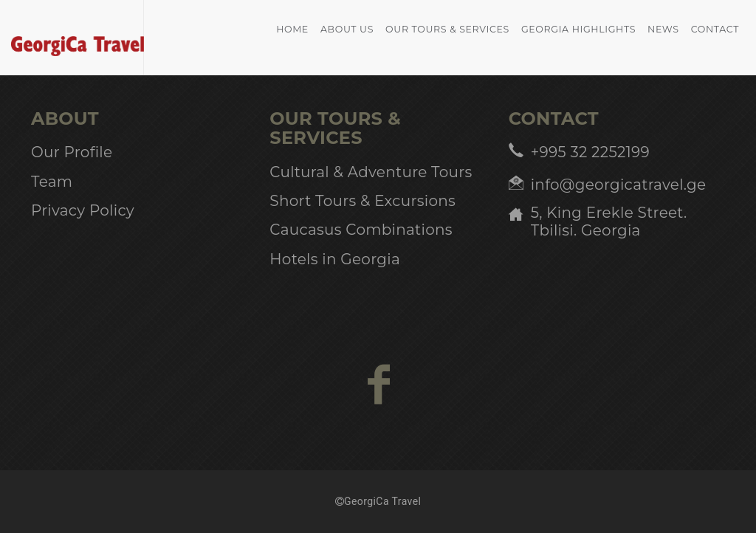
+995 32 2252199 (590, 152)
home (292, 29)
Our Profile (72, 152)
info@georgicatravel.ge (619, 185)
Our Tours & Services (447, 29)
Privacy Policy (83, 210)
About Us (347, 29)
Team (52, 182)
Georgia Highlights (578, 29)
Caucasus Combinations (361, 230)
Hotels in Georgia (335, 259)
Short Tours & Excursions (362, 201)
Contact (715, 29)
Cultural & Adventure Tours (371, 172)
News (663, 29)
